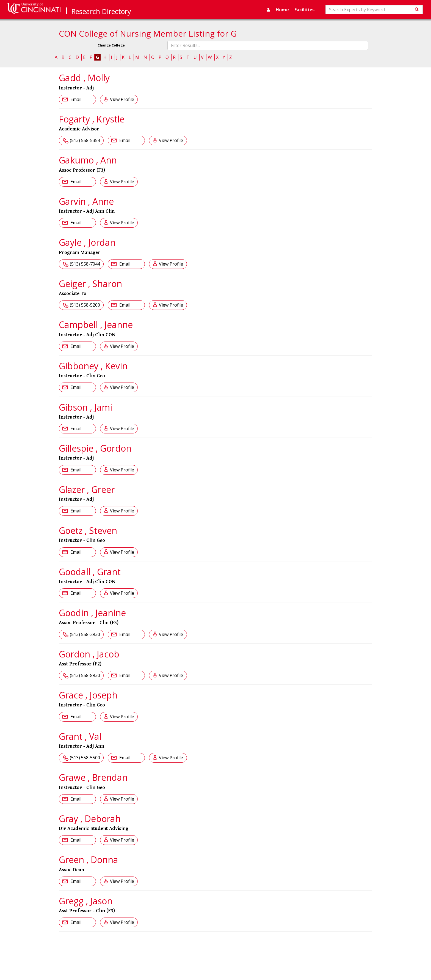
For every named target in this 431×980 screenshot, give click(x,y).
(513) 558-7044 (85, 264)
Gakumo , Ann (88, 160)
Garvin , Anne (86, 201)
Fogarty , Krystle (92, 119)
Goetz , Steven (88, 530)
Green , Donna (89, 860)
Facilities (304, 10)
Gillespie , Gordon (95, 448)
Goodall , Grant (90, 572)
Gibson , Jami (85, 407)
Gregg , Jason (86, 901)
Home (282, 10)
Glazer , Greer (87, 489)
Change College (111, 45)
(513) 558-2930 (85, 634)
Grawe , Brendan (93, 777)
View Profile (122, 99)
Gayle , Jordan (87, 242)
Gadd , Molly (84, 78)
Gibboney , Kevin (93, 366)
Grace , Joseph (88, 695)
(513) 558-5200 (85, 305)
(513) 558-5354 (85, 140)
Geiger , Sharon (90, 284)
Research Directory (101, 11)
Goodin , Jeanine (92, 613)
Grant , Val (80, 736)
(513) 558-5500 (85, 758)
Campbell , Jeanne (96, 325)
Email (75, 99)
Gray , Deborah (90, 819)
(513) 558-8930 (85, 675)
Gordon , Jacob (89, 654)
